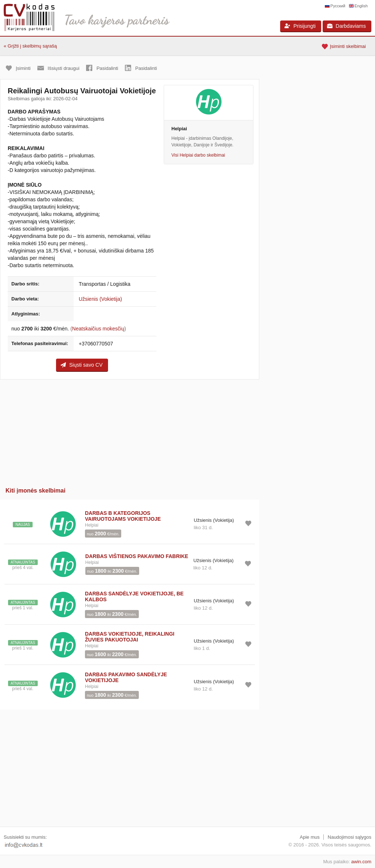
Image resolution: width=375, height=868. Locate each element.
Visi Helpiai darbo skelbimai (198, 155)
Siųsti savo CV (81, 365)
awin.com (361, 862)
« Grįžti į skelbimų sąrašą (30, 46)
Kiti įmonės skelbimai (36, 491)
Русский (338, 6)
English (361, 6)
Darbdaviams (346, 26)
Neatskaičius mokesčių (98, 329)
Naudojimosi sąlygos (350, 837)
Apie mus (310, 837)
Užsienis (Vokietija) (100, 299)
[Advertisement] (130, 431)
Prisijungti (300, 26)
